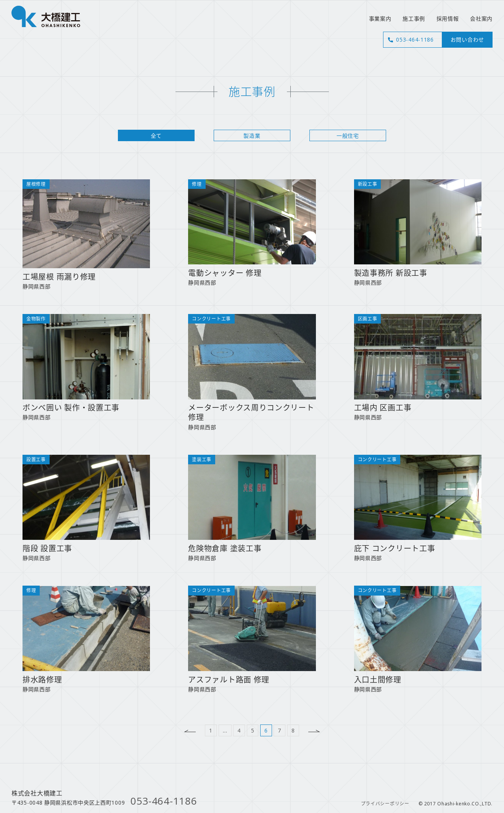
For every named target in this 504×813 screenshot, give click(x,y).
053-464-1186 (415, 39)
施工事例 (414, 19)
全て (156, 136)
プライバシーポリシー (385, 804)
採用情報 (448, 19)
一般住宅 (348, 136)
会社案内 (481, 19)
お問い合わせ (467, 39)
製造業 (252, 136)
